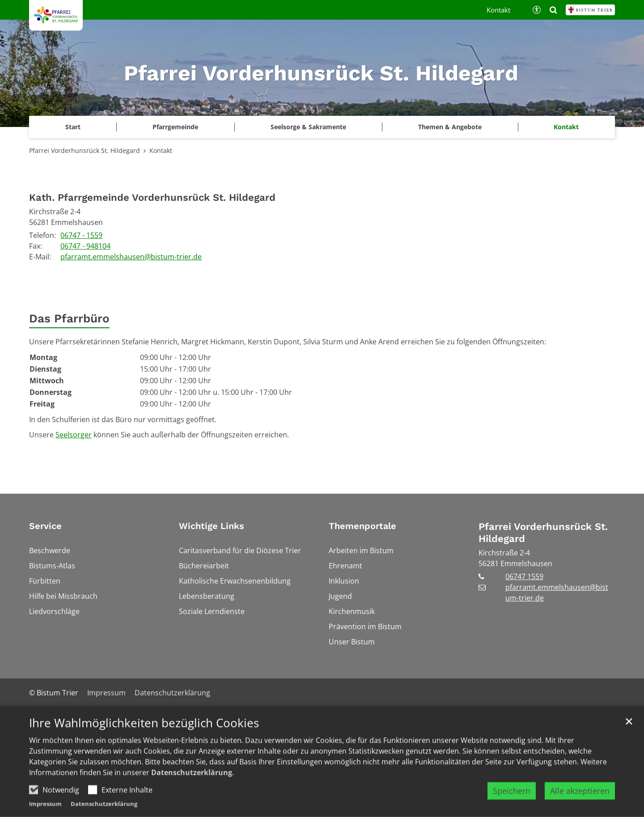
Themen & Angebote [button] (450, 127)
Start (73, 127)
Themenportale (362, 526)
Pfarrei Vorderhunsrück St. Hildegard (85, 150)
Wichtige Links (212, 526)
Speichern (512, 797)
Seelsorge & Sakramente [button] (308, 127)
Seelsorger (74, 435)
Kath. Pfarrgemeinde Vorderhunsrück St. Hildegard (152, 197)
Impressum (45, 810)
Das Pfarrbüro (69, 318)
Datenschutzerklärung (192, 779)
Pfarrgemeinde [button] (175, 127)
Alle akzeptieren (580, 797)
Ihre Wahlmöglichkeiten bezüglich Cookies (144, 729)
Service (45, 526)
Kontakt (566, 127)
